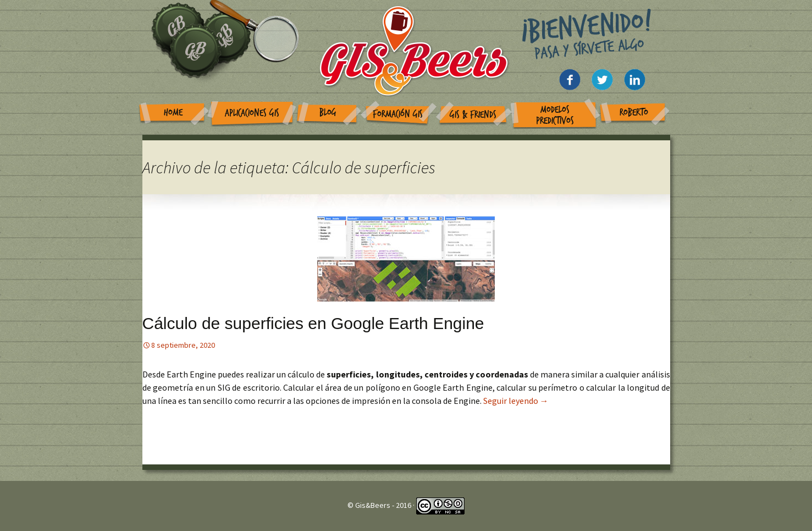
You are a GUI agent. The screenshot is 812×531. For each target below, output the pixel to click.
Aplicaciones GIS (252, 113)
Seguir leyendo (516, 401)
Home (173, 113)
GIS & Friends (473, 115)
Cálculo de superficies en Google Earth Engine (313, 323)
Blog (328, 113)
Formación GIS (398, 114)
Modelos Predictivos (555, 115)
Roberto (634, 113)
